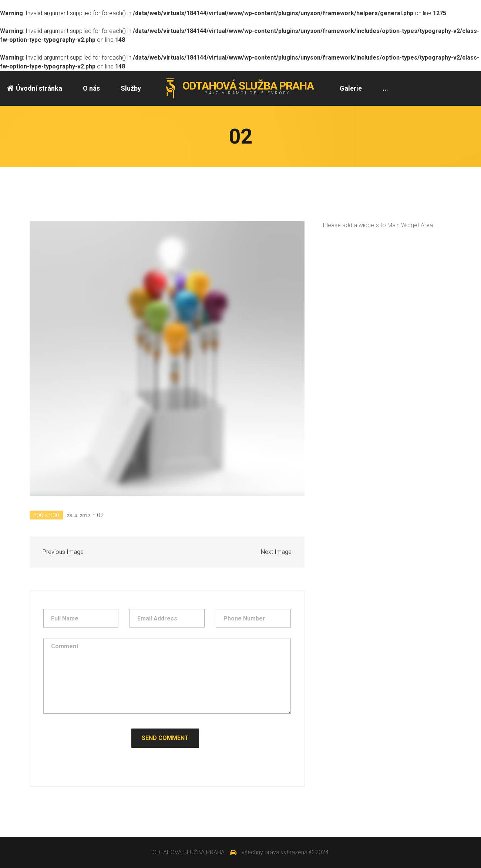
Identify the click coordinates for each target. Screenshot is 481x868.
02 (100, 515)
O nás (91, 88)
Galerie (351, 88)
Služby (131, 88)
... (385, 88)
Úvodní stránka (34, 88)
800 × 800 (46, 515)
